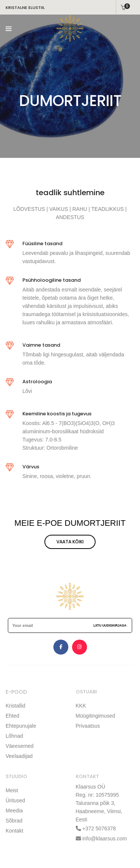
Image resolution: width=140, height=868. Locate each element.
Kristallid (15, 706)
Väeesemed (20, 746)
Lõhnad (14, 736)
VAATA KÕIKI (70, 542)
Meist (12, 790)
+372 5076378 (99, 828)
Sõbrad (14, 821)
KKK (81, 706)
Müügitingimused (96, 716)
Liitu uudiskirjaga (110, 625)
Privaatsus (88, 726)
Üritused (15, 800)
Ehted (13, 716)
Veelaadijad (19, 756)
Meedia (14, 811)
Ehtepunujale (21, 726)
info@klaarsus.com (104, 839)
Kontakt (14, 831)
